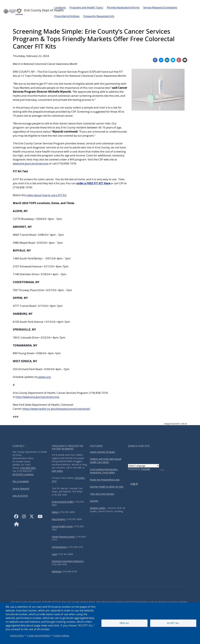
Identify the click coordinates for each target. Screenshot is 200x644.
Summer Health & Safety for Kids (107, 487)
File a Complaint (21, 481)
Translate (145, 469)
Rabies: (56, 512)
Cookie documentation (39, 636)
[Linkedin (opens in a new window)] (167, 60)
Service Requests (21, 488)
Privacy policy (17, 636)
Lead (54, 554)
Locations (60, 7)
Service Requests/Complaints (160, 7)
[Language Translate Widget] (144, 466)
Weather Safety (98, 508)
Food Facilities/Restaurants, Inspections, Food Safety (104, 471)
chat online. (57, 471)
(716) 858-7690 (28, 468)
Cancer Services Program (102, 452)
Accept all (173, 623)
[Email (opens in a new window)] (185, 60)
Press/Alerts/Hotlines (67, 16)
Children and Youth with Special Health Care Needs (105, 461)
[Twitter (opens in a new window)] (173, 60)
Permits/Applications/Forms (123, 7)
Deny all (124, 623)
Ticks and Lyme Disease (102, 494)
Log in (134, 484)
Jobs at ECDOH (20, 496)
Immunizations (59, 547)
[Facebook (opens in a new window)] (155, 60)
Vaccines (94, 501)
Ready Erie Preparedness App (105, 480)
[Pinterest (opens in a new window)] (179, 60)
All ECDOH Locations (23, 474)
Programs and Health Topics (86, 7)
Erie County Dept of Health (26, 12)
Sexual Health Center (62, 526)
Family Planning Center (63, 537)
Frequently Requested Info (99, 16)
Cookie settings (61, 636)
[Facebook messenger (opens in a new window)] (161, 60)
